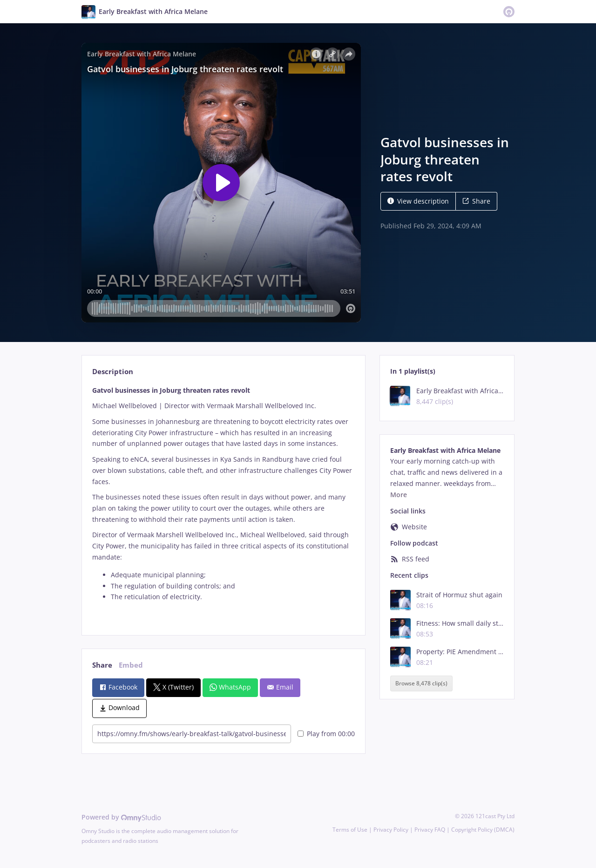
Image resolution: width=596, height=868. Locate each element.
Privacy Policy (391, 830)
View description (418, 201)
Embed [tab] (131, 665)
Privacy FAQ (430, 830)
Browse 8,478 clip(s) (421, 683)
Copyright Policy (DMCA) (483, 830)
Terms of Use (350, 830)
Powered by (121, 817)
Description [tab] (113, 372)
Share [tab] (102, 665)
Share (476, 201)
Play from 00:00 (326, 734)
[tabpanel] (223, 502)
